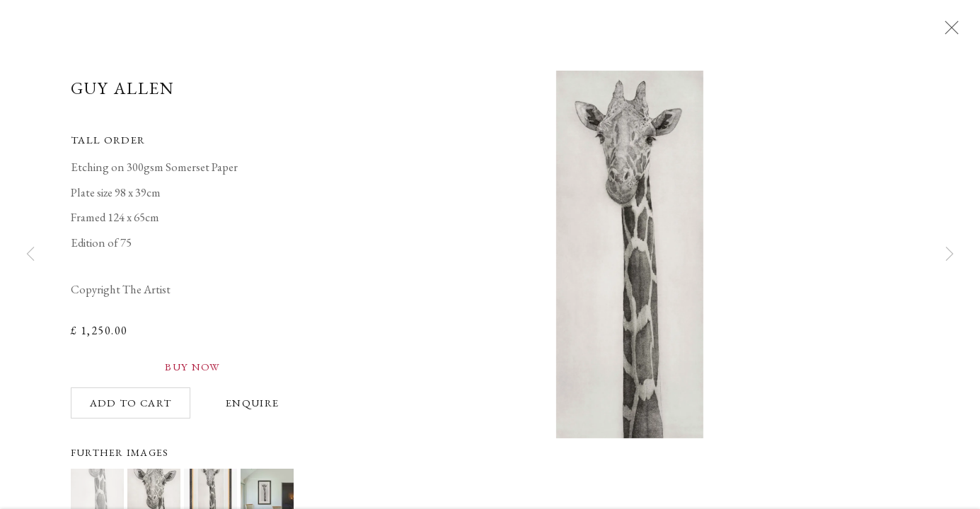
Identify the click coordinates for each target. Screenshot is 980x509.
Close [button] (952, 32)
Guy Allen (123, 94)
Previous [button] (30, 255)
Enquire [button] (252, 408)
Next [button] (950, 255)
